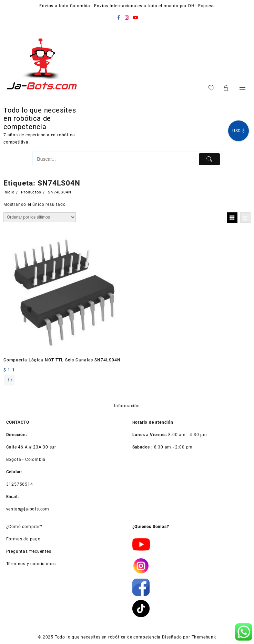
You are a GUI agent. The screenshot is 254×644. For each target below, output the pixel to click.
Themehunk (204, 637)
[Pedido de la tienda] (40, 217)
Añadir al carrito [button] (9, 380)
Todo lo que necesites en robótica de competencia (40, 118)
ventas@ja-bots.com (28, 509)
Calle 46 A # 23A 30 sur (31, 447)
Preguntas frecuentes (29, 551)
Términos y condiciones (31, 564)
